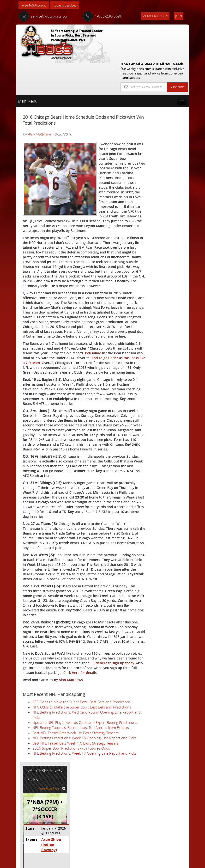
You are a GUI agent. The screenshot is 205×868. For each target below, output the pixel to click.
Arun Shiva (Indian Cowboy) (171, 156)
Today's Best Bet (68, 5)
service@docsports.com (44, 16)
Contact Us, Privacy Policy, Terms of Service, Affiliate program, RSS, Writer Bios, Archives (131, 862)
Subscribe (177, 52)
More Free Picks (167, 103)
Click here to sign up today (61, 724)
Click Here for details (80, 734)
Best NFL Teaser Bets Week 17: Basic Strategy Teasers (75, 830)
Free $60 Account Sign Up (164, 201)
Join (179, 16)
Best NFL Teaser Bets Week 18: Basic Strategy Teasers (75, 814)
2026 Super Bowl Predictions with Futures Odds (71, 835)
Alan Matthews (39, 99)
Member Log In (155, 16)
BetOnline (46, 361)
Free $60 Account (35, 5)
